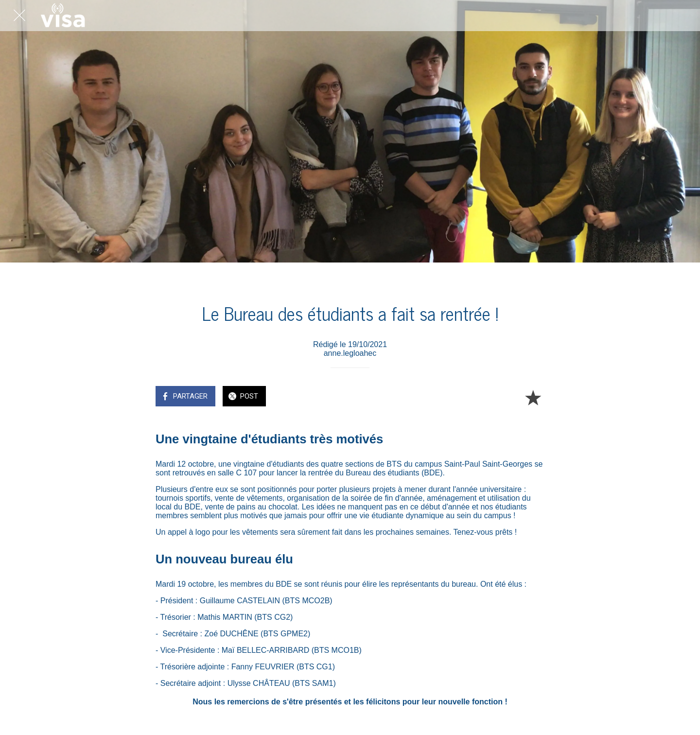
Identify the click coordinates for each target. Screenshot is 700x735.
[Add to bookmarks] (533, 397)
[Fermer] (19, 16)
